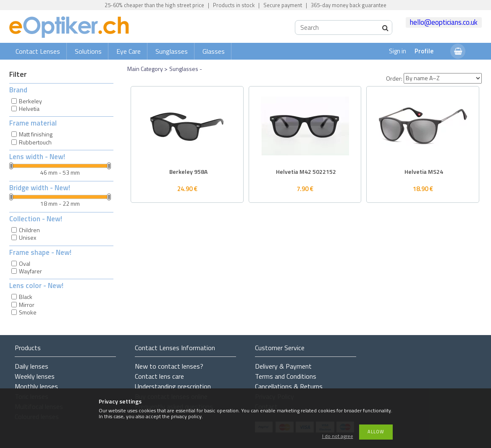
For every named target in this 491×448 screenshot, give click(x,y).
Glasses (214, 51)
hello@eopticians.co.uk (444, 22)
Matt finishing (36, 134)
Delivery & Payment (283, 366)
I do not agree (338, 436)
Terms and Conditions (286, 376)
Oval (25, 263)
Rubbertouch (35, 142)
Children (29, 230)
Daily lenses (32, 366)
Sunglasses (172, 51)
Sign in (398, 51)
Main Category (145, 69)
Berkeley (30, 101)
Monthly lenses (36, 386)
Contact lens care (159, 376)
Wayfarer (30, 271)
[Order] (443, 78)
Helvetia (29, 109)
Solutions (88, 51)
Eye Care (129, 51)
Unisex (28, 237)
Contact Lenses (38, 51)
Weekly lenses (35, 376)
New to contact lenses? (169, 366)
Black (26, 297)
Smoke (28, 312)
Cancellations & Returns (289, 386)
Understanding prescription (173, 386)
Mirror (27, 305)
